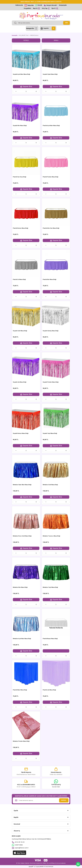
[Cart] (48, 28)
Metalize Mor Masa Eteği (20, 587)
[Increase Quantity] (36, 91)
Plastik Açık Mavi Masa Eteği (51, 126)
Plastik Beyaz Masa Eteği (50, 639)
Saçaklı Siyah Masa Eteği (50, 74)
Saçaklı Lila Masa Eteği (20, 382)
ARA (67, 23)
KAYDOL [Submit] (64, 800)
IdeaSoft (31, 867)
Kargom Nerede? (52, 5)
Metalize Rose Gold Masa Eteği (22, 536)
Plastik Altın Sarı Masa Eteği (51, 228)
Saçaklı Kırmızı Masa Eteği (21, 433)
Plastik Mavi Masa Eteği (20, 690)
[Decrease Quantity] (16, 91)
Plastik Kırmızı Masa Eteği (20, 228)
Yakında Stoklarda (56, 628)
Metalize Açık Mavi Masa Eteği (22, 639)
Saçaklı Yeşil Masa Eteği (50, 433)
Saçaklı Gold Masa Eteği (20, 331)
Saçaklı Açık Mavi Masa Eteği (21, 74)
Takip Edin (30, 5)
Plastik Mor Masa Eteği (49, 279)
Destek (40, 5)
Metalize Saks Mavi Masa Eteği (22, 485)
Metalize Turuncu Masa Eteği (51, 536)
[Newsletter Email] (41, 800)
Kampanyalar (63, 5)
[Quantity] (26, 91)
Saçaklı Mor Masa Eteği (20, 126)
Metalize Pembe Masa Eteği (21, 741)
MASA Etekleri (34, 35)
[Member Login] (46, 8)
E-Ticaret (37, 867)
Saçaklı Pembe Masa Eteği (51, 382)
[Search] (41, 23)
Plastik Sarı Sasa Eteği (19, 177)
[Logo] (41, 16)
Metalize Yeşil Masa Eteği (50, 587)
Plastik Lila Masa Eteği (49, 690)
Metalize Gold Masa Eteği (50, 485)
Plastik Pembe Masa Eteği (50, 177)
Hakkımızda (19, 5)
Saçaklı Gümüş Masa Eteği (51, 331)
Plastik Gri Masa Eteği (19, 279)
